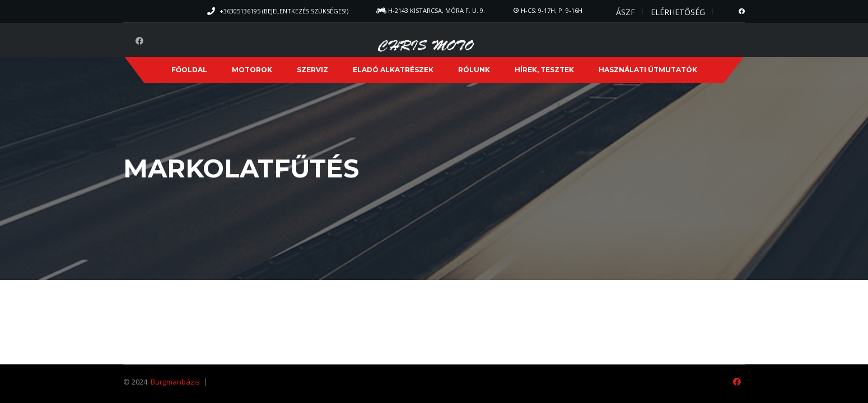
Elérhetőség (678, 12)
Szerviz (312, 70)
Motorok (252, 70)
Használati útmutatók (648, 70)
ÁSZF (626, 12)
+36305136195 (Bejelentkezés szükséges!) (284, 11)
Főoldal (189, 70)
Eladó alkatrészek (393, 70)
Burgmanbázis (175, 382)
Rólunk (474, 70)
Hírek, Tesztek (544, 70)
